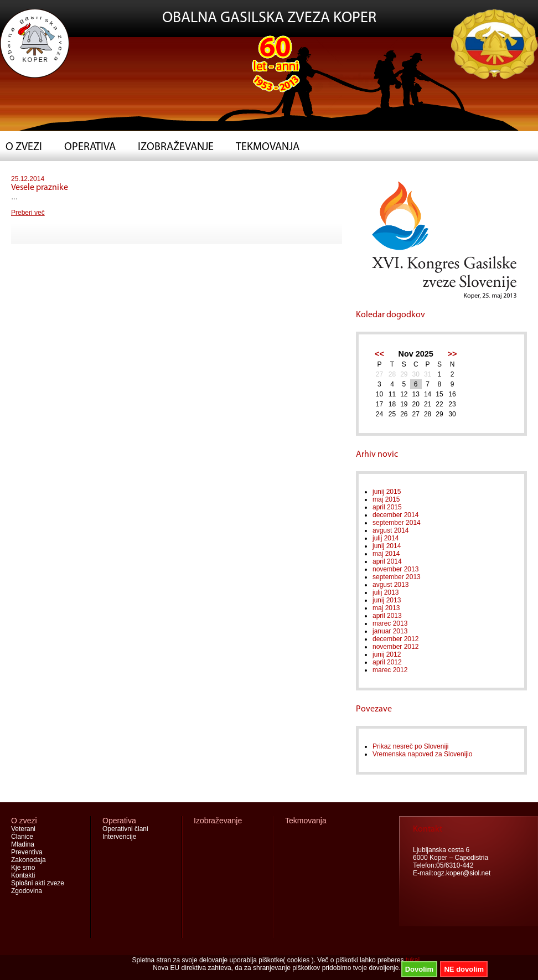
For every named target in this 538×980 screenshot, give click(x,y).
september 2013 (397, 577)
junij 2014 (387, 546)
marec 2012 (390, 670)
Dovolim (419, 969)
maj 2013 (386, 608)
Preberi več (28, 213)
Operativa (90, 147)
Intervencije (119, 837)
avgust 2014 (390, 530)
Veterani (23, 829)
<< (379, 354)
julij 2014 (386, 538)
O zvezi (24, 147)
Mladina (23, 844)
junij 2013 (387, 600)
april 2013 (387, 616)
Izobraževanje (176, 147)
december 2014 (395, 515)
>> (452, 354)
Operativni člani (125, 829)
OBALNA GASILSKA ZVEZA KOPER (269, 18)
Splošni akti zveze (38, 883)
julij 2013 (386, 592)
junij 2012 (387, 654)
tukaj (413, 960)
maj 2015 (386, 499)
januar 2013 (390, 631)
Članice (22, 837)
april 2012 (387, 662)
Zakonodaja (29, 860)
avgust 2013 (390, 585)
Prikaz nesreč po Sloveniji (410, 746)
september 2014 (397, 523)
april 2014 (387, 561)
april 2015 (387, 507)
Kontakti (23, 875)
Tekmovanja (268, 147)
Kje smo (23, 868)
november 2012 (395, 647)
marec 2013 (390, 623)
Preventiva (27, 852)
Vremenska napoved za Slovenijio (422, 754)
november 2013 (395, 569)
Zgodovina (27, 891)
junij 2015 (387, 492)
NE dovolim (464, 969)
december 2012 (395, 639)
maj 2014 (386, 554)
